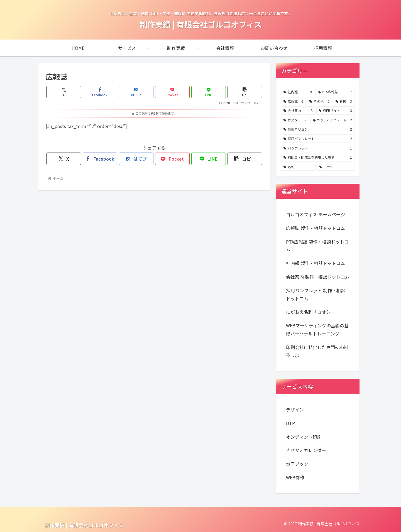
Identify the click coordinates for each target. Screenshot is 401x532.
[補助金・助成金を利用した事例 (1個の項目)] (318, 157)
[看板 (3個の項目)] (344, 101)
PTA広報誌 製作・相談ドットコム (317, 246)
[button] (245, 92)
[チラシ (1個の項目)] (336, 167)
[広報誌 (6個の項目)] (293, 101)
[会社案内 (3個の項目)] (298, 111)
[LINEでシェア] (209, 92)
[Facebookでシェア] (100, 92)
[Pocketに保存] (173, 92)
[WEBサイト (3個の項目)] (335, 111)
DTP (290, 423)
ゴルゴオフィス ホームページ (316, 214)
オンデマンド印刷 (304, 437)
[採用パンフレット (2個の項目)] (318, 139)
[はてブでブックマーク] (136, 92)
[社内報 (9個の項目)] (298, 92)
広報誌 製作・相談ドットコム (316, 228)
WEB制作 (295, 477)
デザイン (295, 410)
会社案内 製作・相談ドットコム (318, 277)
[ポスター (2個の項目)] (295, 120)
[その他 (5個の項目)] (319, 101)
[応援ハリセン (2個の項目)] (318, 129)
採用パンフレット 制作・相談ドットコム (316, 294)
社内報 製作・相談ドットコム (316, 263)
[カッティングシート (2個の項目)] (332, 120)
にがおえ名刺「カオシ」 (310, 312)
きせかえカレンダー (306, 450)
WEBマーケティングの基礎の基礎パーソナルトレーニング (317, 329)
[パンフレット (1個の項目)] (318, 148)
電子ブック (297, 464)
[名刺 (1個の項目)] (298, 167)
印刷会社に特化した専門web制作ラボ (317, 351)
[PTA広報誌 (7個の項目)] (335, 92)
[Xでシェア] (64, 92)
